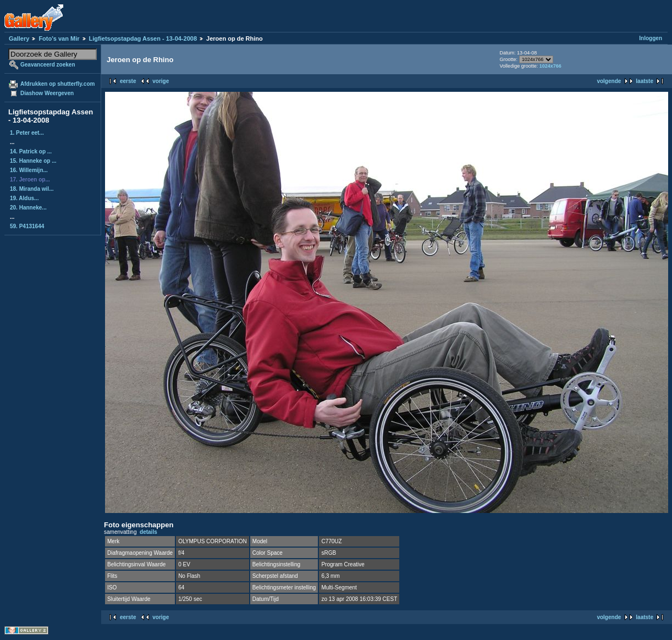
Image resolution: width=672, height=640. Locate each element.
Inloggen (651, 38)
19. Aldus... (24, 198)
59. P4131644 (27, 226)
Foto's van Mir (59, 38)
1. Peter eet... (27, 133)
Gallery (19, 38)
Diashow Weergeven (47, 93)
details (148, 532)
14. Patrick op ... (31, 151)
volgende (609, 81)
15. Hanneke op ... (33, 161)
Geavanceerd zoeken (48, 65)
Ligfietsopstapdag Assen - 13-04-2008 (143, 38)
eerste (128, 81)
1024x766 (550, 66)
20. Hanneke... (28, 208)
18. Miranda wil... (32, 189)
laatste (645, 81)
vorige (161, 81)
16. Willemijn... (29, 170)
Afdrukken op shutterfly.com (57, 84)
